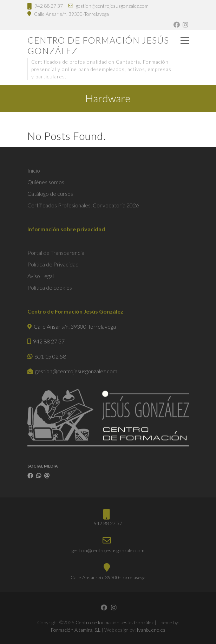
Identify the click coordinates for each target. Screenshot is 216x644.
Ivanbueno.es (151, 630)
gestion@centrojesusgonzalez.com (112, 6)
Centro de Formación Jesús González (75, 311)
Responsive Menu (185, 41)
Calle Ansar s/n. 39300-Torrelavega (71, 14)
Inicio (34, 170)
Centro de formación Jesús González (98, 45)
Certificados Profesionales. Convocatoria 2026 (83, 205)
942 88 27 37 (49, 6)
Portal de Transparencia (56, 253)
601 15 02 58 (50, 356)
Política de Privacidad (53, 264)
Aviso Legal (41, 276)
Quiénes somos (46, 182)
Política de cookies (50, 287)
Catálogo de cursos (50, 194)
